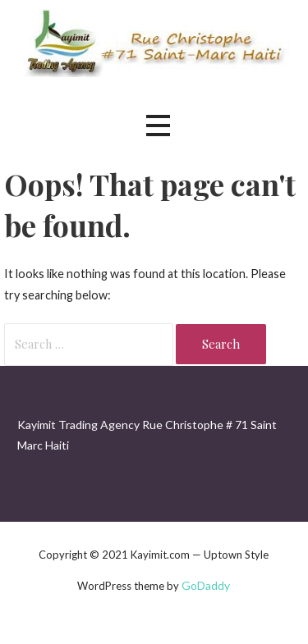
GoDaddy (206, 585)
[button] (158, 126)
